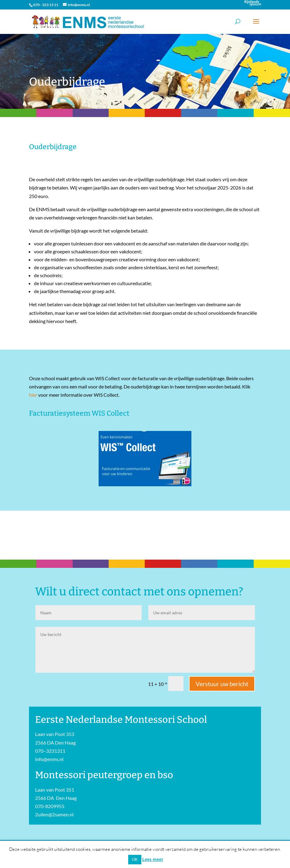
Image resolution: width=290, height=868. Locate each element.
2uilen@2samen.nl (54, 814)
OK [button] (135, 859)
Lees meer (153, 859)
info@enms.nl (49, 759)
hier (33, 395)
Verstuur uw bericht (222, 684)
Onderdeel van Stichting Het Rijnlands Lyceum (253, 3)
